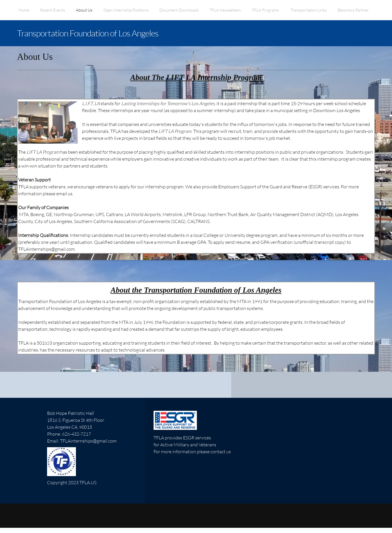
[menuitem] (24, 13)
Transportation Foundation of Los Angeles (88, 33)
